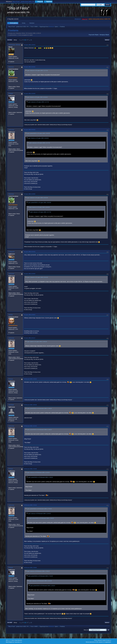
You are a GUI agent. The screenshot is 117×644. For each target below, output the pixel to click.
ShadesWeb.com (18, 642)
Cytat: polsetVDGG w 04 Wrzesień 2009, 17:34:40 (39, 509)
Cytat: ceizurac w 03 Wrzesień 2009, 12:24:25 (38, 473)
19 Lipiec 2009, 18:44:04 (30, 67)
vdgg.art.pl (85, 19)
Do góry (10, 623)
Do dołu (10, 40)
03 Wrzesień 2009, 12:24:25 (30, 426)
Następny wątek (104, 35)
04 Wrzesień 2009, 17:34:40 (30, 469)
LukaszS (11, 252)
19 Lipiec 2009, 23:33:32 (30, 252)
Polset (11, 94)
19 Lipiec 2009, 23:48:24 (30, 315)
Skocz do (86, 630)
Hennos (11, 67)
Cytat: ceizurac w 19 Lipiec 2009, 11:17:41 (37, 71)
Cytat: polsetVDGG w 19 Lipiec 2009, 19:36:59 (38, 133)
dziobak (11, 405)
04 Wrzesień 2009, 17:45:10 (30, 505)
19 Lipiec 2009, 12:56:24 (30, 45)
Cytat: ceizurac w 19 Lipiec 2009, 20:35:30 (37, 198)
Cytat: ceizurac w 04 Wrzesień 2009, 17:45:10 (38, 571)
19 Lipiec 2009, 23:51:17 (30, 338)
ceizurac (11, 130)
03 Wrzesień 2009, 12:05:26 (30, 405)
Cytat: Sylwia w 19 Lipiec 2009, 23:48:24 (37, 342)
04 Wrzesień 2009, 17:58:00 (30, 568)
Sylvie (56, 27)
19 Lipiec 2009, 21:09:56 (30, 194)
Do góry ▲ (109, 640)
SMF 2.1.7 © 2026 (10, 640)
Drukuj (107, 40)
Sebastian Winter (14, 45)
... (21, 40)
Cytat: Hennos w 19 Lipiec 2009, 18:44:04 (37, 97)
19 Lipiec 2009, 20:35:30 (30, 130)
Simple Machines (18, 640)
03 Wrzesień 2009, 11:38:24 (30, 379)
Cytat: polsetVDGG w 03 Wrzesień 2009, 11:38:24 (39, 409)
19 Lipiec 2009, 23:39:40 (30, 274)
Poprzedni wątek (94, 35)
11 (31, 40)
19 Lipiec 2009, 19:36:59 (30, 94)
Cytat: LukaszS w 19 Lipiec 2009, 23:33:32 (37, 277)
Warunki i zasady (102, 640)
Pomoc (96, 640)
